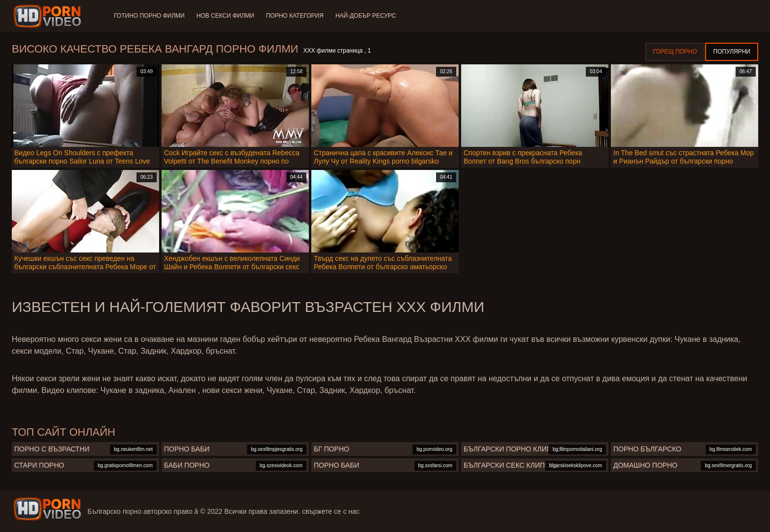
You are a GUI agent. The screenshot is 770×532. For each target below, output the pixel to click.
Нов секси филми (225, 16)
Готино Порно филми (149, 16)
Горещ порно (675, 52)
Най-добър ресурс (366, 16)
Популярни (732, 52)
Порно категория (295, 16)
